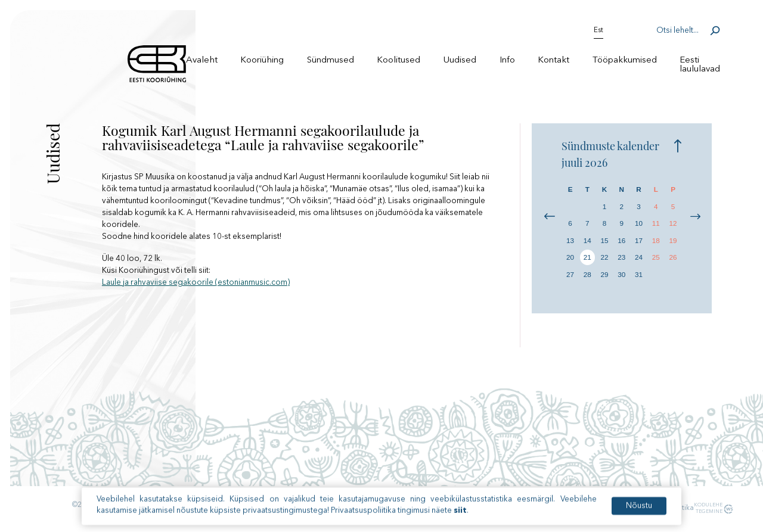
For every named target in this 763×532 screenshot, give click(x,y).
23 (621, 257)
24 (639, 257)
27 (570, 274)
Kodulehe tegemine (706, 508)
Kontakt (553, 60)
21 (587, 257)
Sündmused (331, 60)
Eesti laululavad (700, 65)
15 (605, 240)
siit (460, 519)
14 (587, 240)
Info (507, 60)
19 (673, 240)
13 (570, 240)
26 (673, 257)
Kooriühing (262, 60)
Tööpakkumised (625, 60)
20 (570, 257)
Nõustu (639, 514)
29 (605, 274)
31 (639, 274)
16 (621, 240)
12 (673, 223)
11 (656, 223)
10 (639, 223)
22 (605, 257)
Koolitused (398, 60)
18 (656, 240)
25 (656, 257)
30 (621, 274)
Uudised (460, 60)
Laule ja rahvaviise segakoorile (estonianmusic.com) (196, 283)
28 (587, 274)
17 (639, 240)
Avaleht (202, 60)
